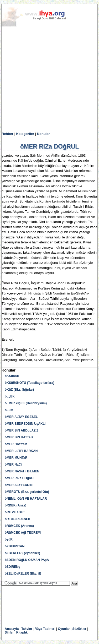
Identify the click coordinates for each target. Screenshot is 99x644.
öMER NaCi (13, 465)
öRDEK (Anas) (15, 505)
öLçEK (10, 396)
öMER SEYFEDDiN (19, 485)
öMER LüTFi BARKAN (21, 451)
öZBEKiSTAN (15, 546)
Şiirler (9, 632)
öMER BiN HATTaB (19, 437)
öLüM (9, 410)
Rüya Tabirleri (45, 629)
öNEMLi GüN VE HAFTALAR (26, 499)
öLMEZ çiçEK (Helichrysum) (26, 403)
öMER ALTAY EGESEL (21, 417)
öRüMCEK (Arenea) (19, 526)
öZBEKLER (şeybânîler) (22, 553)
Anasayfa (12, 629)
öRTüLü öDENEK (18, 519)
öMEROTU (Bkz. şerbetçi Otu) (27, 492)
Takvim (27, 629)
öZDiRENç (12, 567)
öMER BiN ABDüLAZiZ (22, 430)
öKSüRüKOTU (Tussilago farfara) (29, 383)
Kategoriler (25, 134)
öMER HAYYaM (16, 444)
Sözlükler (79, 629)
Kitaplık (22, 632)
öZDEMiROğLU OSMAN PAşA (27, 560)
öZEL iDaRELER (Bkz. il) (23, 574)
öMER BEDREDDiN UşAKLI (25, 424)
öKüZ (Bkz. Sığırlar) (19, 390)
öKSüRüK (12, 376)
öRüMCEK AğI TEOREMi (23, 533)
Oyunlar (64, 629)
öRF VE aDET (15, 512)
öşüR (9, 539)
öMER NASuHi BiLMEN (22, 471)
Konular (43, 134)
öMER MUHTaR (16, 458)
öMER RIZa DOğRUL (20, 478)
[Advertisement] (49, 79)
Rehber (7, 134)
